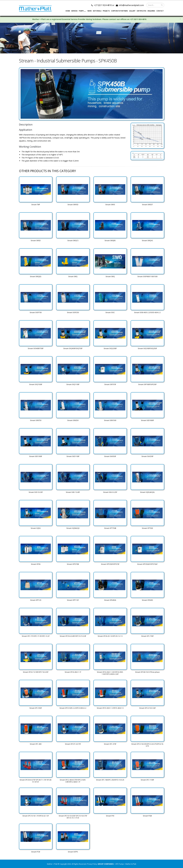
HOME (68, 11)
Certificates (141, 11)
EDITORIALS (97, 11)
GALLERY (132, 11)
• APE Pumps (119, 864)
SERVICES (74, 11)
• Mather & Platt (130, 864)
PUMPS (81, 11)
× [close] (180, 19)
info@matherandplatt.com (131, 5)
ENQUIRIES (151, 11)
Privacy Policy (92, 864)
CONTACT (160, 11)
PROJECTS (106, 11)
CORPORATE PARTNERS (119, 11)
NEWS (90, 11)
